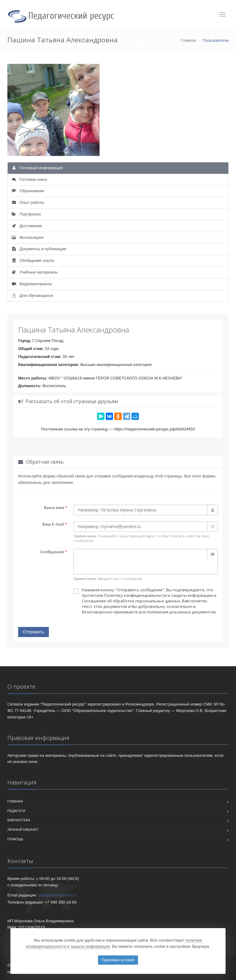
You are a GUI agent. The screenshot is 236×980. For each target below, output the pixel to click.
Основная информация (37, 168)
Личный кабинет (23, 830)
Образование (28, 191)
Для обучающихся (32, 296)
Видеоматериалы (31, 284)
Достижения (26, 226)
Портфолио (26, 214)
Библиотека (19, 820)
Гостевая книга (29, 179)
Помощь (15, 839)
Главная (189, 40)
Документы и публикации (39, 249)
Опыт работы (28, 202)
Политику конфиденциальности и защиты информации (159, 595)
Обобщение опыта (32, 261)
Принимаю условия (118, 960)
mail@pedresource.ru (57, 895)
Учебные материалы (34, 272)
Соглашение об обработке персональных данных (131, 601)
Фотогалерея (27, 237)
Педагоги (16, 811)
